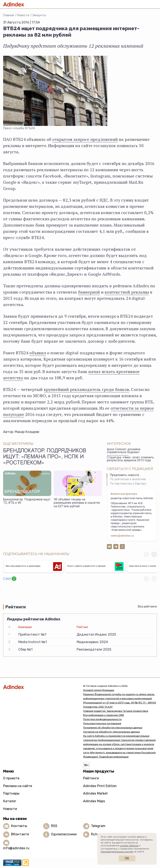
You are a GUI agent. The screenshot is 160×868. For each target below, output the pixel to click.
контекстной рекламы (127, 292)
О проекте (11, 778)
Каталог (10, 801)
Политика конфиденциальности (102, 719)
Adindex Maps (94, 801)
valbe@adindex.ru (122, 536)
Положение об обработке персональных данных (113, 728)
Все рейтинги (147, 607)
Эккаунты (39, 15)
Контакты (19, 826)
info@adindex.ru (16, 848)
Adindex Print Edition (100, 786)
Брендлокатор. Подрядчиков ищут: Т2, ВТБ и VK (27, 502)
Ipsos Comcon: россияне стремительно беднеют (124, 451)
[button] (154, 554)
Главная (9, 15)
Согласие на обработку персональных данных (111, 732)
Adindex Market (95, 793)
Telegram (98, 826)
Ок (127, 858)
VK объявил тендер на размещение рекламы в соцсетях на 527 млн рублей (77, 503)
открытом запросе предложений (85, 139)
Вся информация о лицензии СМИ (104, 715)
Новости (23, 15)
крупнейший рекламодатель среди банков (86, 389)
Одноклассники (64, 834)
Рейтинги (91, 778)
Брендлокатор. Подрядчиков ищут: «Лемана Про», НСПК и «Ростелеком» (45, 457)
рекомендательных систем (117, 852)
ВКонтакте (20, 834)
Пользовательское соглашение (102, 723)
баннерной (89, 292)
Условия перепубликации (99, 690)
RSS (54, 826)
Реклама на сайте (18, 786)
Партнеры (11, 793)
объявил (38, 353)
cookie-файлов (129, 846)
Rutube (97, 834)
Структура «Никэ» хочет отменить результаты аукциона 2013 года (130, 459)
